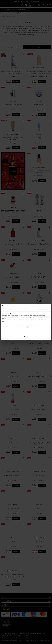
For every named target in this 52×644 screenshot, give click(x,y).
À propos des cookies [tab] (43, 309)
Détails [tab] (26, 309)
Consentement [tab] (9, 309)
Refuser (26, 337)
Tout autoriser (26, 327)
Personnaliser (26, 332)
